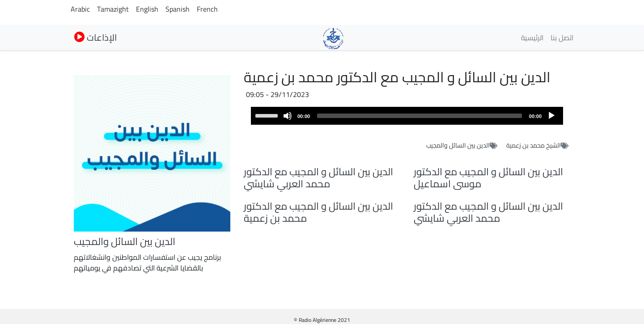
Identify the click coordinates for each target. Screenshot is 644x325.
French (207, 9)
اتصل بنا (562, 38)
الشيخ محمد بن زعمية (534, 145)
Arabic (80, 9)
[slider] (419, 116)
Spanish (178, 9)
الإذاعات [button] (95, 37)
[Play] (551, 116)
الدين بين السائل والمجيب (458, 145)
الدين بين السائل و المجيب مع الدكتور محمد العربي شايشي (318, 178)
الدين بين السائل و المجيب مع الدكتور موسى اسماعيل (488, 178)
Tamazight (113, 9)
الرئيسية (532, 38)
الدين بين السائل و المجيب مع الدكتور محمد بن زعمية (318, 212)
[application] (407, 116)
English (147, 9)
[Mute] (288, 116)
